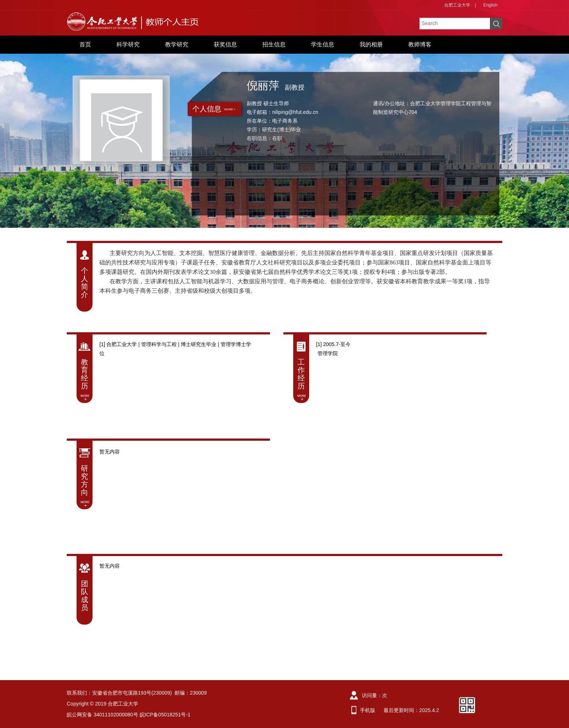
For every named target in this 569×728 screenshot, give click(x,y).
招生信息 (274, 44)
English (490, 5)
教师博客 (420, 44)
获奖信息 (225, 44)
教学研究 (177, 44)
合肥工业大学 (457, 5)
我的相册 (371, 44)
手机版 (368, 710)
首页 (85, 44)
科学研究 (128, 44)
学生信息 (323, 44)
